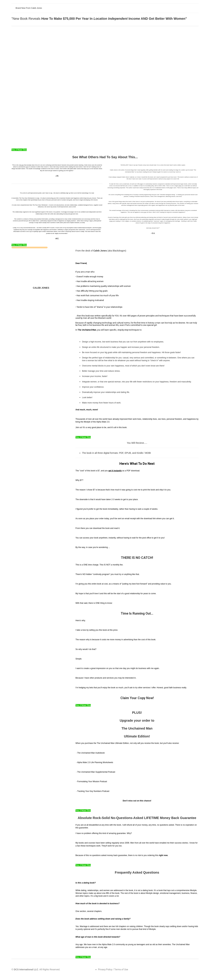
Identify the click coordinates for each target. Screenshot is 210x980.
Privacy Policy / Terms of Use (113, 969)
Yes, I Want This (19, 150)
